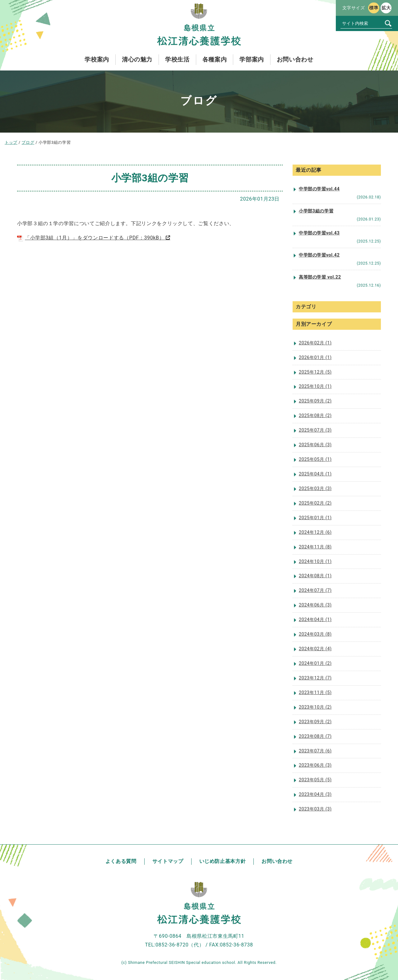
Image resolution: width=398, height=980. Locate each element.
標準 (374, 8)
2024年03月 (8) (315, 634)
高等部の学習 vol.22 (320, 277)
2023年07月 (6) (315, 751)
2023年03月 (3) (315, 809)
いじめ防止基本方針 (223, 861)
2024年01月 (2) (315, 663)
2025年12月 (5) (315, 372)
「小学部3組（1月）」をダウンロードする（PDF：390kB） (91, 238)
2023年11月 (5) (315, 693)
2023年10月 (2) (315, 707)
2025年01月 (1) (315, 518)
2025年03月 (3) (315, 489)
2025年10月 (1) (315, 386)
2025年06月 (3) (315, 445)
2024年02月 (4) (315, 649)
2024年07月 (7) (315, 590)
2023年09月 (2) (315, 722)
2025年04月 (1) (315, 474)
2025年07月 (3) (315, 430)
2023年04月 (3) (315, 794)
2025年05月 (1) (315, 459)
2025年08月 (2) (315, 416)
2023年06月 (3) (315, 765)
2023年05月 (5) (315, 780)
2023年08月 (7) (315, 736)
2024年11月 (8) (315, 547)
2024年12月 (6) (315, 532)
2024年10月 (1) (315, 562)
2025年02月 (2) (315, 503)
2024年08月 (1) (315, 576)
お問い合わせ (277, 861)
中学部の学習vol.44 (319, 189)
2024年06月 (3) (315, 605)
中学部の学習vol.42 (319, 255)
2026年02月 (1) (315, 343)
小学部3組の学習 (316, 211)
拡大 (386, 8)
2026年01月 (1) (315, 358)
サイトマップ (168, 861)
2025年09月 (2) (315, 401)
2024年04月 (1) (315, 620)
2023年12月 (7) (315, 678)
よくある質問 (121, 861)
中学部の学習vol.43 (319, 233)
